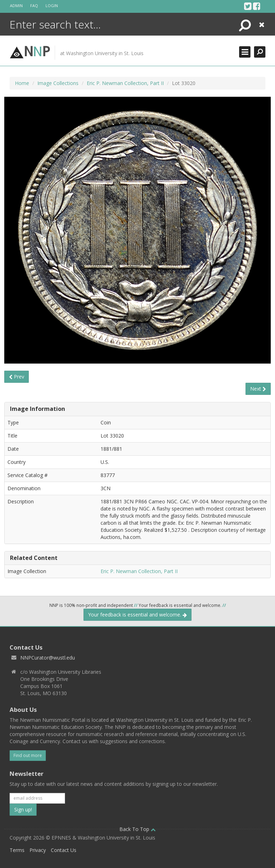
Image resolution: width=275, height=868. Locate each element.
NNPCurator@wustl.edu (48, 658)
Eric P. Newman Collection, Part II (125, 83)
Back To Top (137, 829)
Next (258, 389)
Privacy (38, 850)
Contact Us (64, 850)
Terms (17, 850)
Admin (16, 6)
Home (22, 83)
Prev (17, 377)
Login (52, 6)
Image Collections (58, 83)
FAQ (34, 6)
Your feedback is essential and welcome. (137, 615)
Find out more (28, 755)
